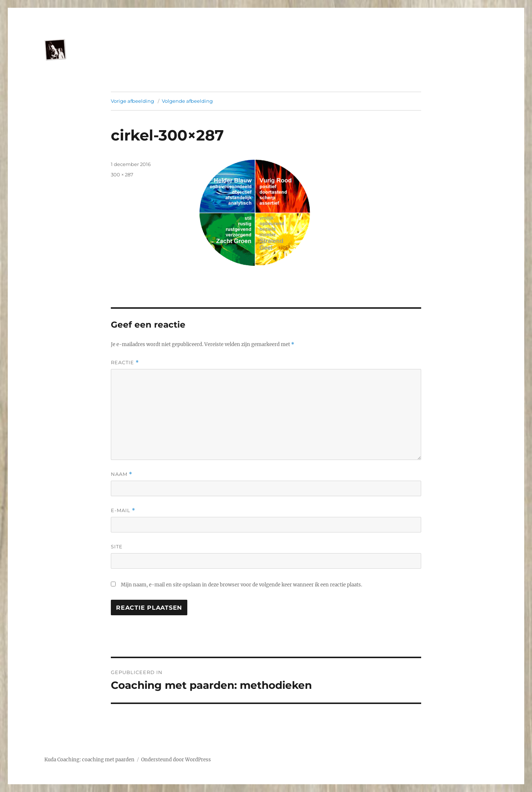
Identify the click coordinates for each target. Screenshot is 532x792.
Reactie (125, 363)
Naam (122, 474)
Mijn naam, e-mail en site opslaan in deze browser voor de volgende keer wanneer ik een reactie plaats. (241, 585)
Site (117, 546)
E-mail (123, 510)
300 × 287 (122, 175)
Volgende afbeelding (187, 101)
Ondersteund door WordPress (176, 760)
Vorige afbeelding (132, 101)
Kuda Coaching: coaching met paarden (89, 760)
